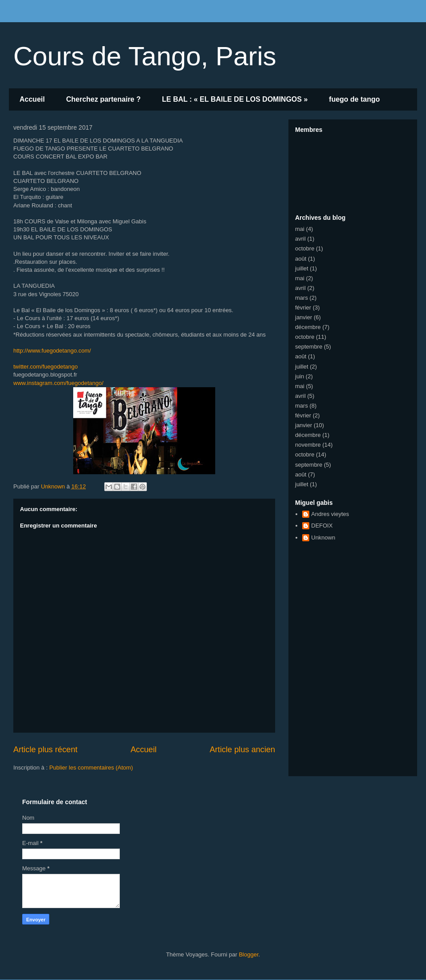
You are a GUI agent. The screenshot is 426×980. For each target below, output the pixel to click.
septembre (309, 347)
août (301, 259)
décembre (308, 327)
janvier (304, 317)
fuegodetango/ (58, 383)
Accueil (32, 99)
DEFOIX (322, 526)
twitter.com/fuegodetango (45, 367)
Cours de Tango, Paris (145, 56)
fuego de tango (354, 99)
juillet (302, 268)
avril (300, 239)
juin (300, 376)
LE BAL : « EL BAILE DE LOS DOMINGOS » (235, 99)
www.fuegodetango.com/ (52, 351)
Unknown (323, 538)
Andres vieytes (330, 514)
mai (300, 229)
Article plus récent (45, 750)
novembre (308, 445)
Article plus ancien (242, 750)
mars (302, 298)
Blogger (248, 954)
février (303, 307)
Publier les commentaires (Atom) (91, 768)
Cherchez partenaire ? (103, 99)
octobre (305, 248)
